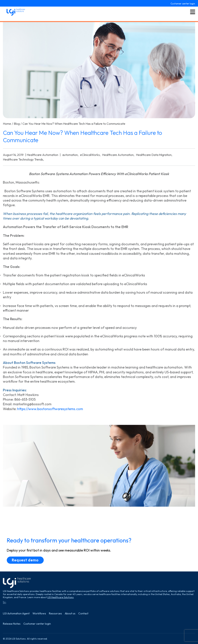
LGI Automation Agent (16, 614)
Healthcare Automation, (118, 155)
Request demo (25, 560)
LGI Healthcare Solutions (61, 597)
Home (7, 124)
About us (70, 614)
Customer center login (183, 4)
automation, (70, 155)
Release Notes (12, 624)
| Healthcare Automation (42, 155)
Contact (83, 614)
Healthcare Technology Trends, (23, 159)
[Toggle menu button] (193, 12)
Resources (55, 614)
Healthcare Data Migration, (154, 155)
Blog (17, 124)
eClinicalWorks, (90, 155)
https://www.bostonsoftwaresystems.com (50, 409)
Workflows (39, 614)
